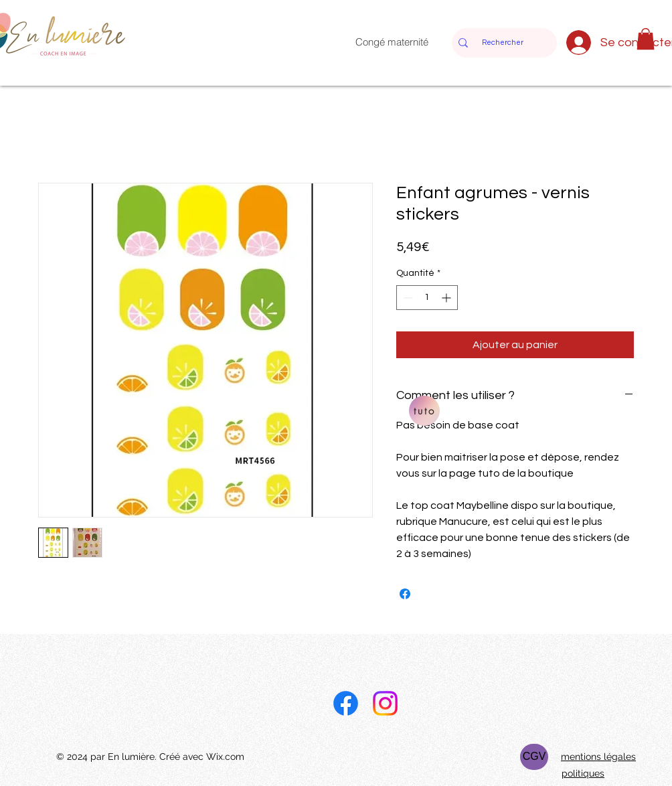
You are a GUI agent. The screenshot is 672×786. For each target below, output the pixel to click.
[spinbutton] (427, 298)
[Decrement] (407, 298)
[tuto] (424, 411)
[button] (646, 39)
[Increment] (447, 298)
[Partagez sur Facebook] (405, 594)
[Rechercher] (502, 43)
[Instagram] (385, 703)
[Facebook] (346, 703)
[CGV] (534, 757)
